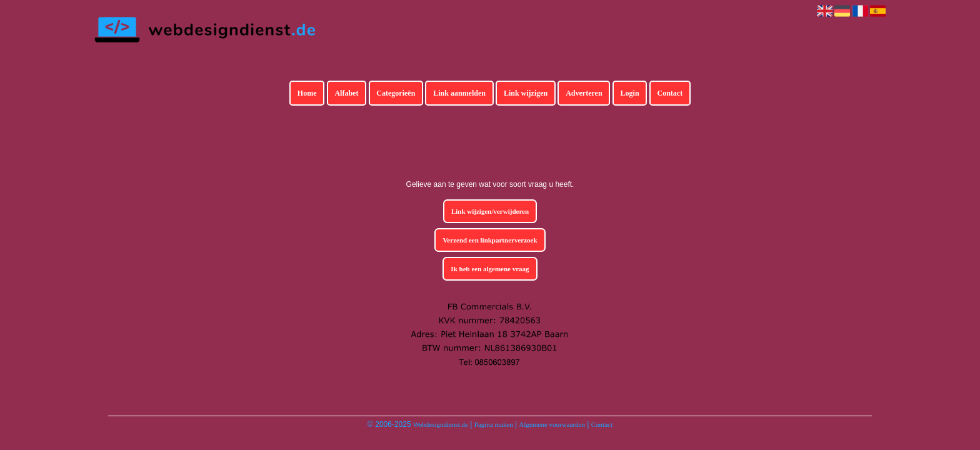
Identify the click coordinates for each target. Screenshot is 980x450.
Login (630, 93)
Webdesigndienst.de (441, 424)
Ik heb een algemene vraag (490, 269)
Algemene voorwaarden (552, 424)
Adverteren (584, 93)
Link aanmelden (459, 93)
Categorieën (396, 93)
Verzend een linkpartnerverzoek (490, 240)
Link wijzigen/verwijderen (490, 211)
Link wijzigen (526, 93)
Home (307, 93)
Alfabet (346, 93)
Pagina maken (494, 424)
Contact (670, 93)
